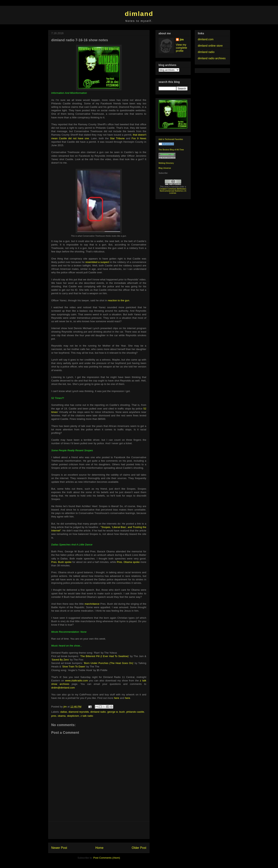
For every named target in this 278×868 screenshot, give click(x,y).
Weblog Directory (166, 163)
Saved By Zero (60, 660)
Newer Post (59, 848)
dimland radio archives (212, 58)
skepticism (73, 716)
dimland (139, 14)
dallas (64, 712)
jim (182, 40)
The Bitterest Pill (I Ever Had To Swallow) (105, 656)
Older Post (139, 848)
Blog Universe (165, 168)
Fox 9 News (139, 138)
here (117, 698)
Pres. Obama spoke (128, 562)
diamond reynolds (79, 712)
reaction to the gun (119, 300)
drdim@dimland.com (63, 688)
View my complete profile (182, 48)
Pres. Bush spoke (62, 562)
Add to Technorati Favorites (171, 139)
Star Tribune (117, 138)
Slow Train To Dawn (74, 667)
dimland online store (210, 46)
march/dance (92, 604)
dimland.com (206, 39)
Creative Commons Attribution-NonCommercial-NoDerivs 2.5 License (173, 191)
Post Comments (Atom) (107, 858)
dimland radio (98, 712)
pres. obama (59, 716)
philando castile (135, 712)
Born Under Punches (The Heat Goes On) (109, 663)
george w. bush (116, 712)
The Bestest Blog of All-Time (171, 150)
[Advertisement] (99, 830)
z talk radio (87, 716)
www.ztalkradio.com (77, 681)
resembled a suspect (97, 262)
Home (99, 848)
